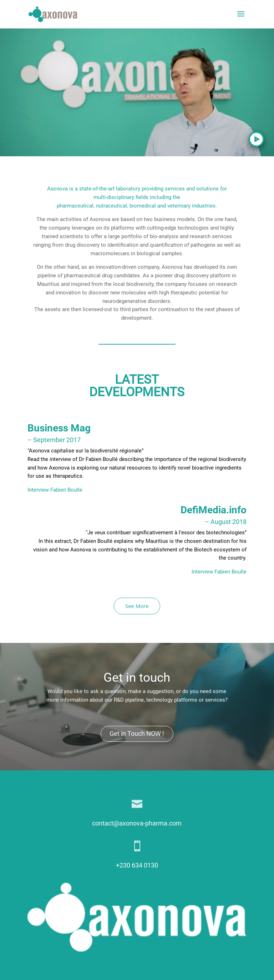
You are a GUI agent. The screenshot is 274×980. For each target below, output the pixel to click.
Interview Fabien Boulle (55, 490)
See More (137, 606)
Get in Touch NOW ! (137, 733)
